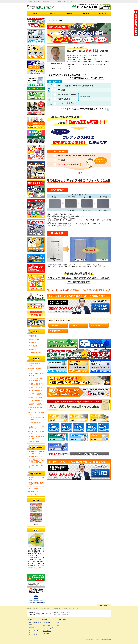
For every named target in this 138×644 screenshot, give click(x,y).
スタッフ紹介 (33, 346)
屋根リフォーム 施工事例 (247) (36, 375)
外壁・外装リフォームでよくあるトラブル (36, 453)
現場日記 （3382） (35, 442)
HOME (48, 20)
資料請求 (32, 627)
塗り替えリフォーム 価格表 (36, 479)
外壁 (58, 623)
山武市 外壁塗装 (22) (36, 401)
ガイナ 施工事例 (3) (35, 423)
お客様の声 (32, 349)
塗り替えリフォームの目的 (36, 466)
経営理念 (33, 336)
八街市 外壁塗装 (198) (36, 384)
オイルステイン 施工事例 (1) (36, 432)
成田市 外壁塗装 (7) (35, 387)
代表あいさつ (34, 339)
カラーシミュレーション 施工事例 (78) (37, 438)
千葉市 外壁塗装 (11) (36, 391)
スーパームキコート (35, 488)
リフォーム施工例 (61, 620)
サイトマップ (33, 635)
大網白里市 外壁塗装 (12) (36, 408)
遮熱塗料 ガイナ (34, 491)
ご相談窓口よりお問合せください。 (36, 568)
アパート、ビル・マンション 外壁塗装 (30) (36, 380)
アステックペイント (35, 495)
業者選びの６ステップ (36, 457)
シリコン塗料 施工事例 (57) (36, 413)
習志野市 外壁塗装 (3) (36, 404)
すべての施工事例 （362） (34, 364)
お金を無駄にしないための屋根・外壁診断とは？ (36, 461)
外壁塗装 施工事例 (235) (35, 369)
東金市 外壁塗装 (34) (36, 397)
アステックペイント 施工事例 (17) (36, 427)
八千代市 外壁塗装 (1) (36, 394)
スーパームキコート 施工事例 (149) (36, 419)
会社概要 (33, 343)
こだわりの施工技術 (35, 353)
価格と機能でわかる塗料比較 (36, 484)
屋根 (58, 625)
